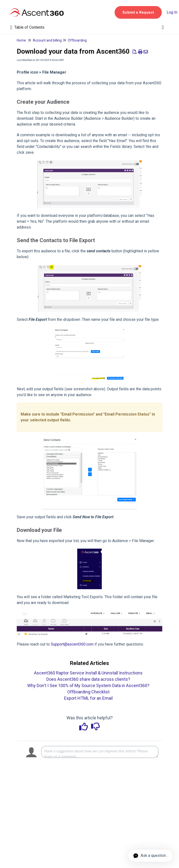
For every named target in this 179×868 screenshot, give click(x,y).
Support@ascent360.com (72, 644)
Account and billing (47, 40)
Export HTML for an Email (88, 698)
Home (21, 40)
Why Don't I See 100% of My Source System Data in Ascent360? (88, 685)
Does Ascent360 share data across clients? (88, 679)
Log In (172, 12)
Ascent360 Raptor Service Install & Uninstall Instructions (88, 673)
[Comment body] (100, 752)
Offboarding (77, 40)
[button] (138, 12)
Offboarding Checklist (88, 692)
